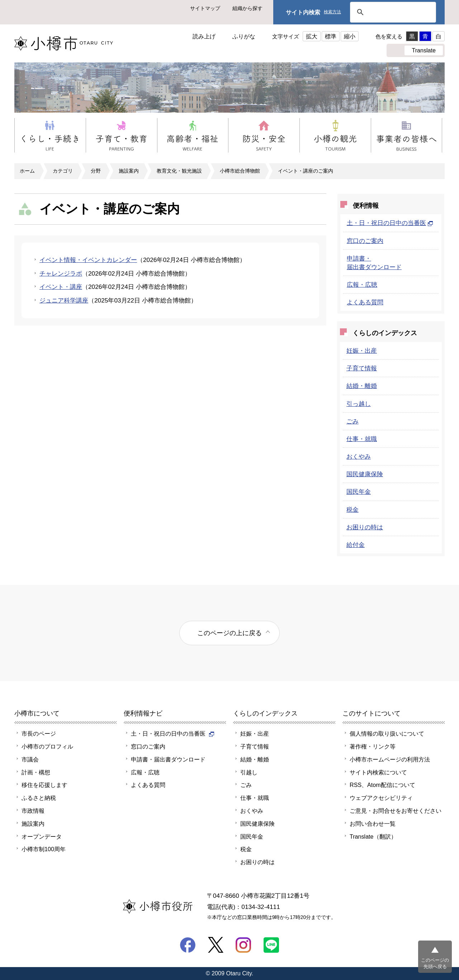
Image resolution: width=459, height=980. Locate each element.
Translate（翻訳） (373, 836)
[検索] (392, 12)
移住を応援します (44, 785)
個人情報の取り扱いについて (387, 733)
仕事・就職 (362, 439)
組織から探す (247, 8)
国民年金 (359, 492)
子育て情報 (362, 368)
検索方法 (332, 12)
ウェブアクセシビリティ (381, 798)
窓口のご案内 (365, 241)
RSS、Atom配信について (382, 785)
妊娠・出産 (362, 351)
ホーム (27, 171)
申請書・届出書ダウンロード (168, 759)
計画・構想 (36, 772)
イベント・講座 (61, 287)
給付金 (356, 545)
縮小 (350, 36)
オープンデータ (42, 836)
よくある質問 (365, 302)
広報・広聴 (362, 285)
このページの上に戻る (229, 633)
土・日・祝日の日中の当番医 (390, 223)
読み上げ (204, 36)
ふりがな (244, 36)
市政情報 (33, 811)
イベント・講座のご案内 (306, 171)
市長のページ (39, 733)
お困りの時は (365, 527)
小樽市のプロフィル (47, 746)
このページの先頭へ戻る (435, 963)
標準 (331, 36)
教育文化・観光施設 (179, 171)
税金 (352, 510)
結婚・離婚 (362, 386)
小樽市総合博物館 (240, 171)
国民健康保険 (365, 474)
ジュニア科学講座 (64, 300)
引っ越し (359, 404)
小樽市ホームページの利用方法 (390, 759)
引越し (249, 772)
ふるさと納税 (39, 798)
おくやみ (359, 456)
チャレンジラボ (61, 273)
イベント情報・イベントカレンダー (88, 260)
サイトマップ (205, 8)
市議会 (30, 759)
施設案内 (129, 171)
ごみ (352, 421)
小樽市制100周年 (44, 849)
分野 (96, 171)
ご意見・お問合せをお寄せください (396, 811)
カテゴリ (63, 171)
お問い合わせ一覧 (373, 824)
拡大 (312, 36)
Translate (424, 50)
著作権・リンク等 (373, 746)
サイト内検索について (378, 772)
